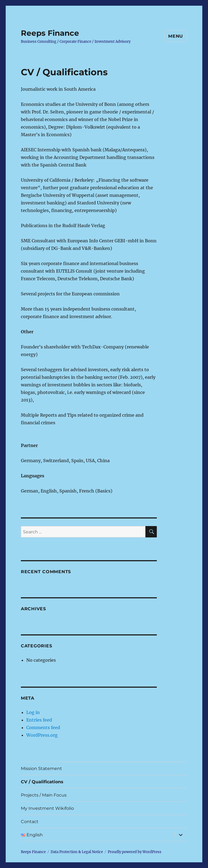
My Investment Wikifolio (47, 808)
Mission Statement (41, 769)
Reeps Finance (50, 33)
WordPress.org (42, 735)
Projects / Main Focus (44, 795)
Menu (176, 36)
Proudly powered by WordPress (135, 852)
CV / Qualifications (42, 782)
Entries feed (39, 720)
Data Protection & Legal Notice (77, 852)
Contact (30, 822)
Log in (33, 712)
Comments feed (43, 727)
